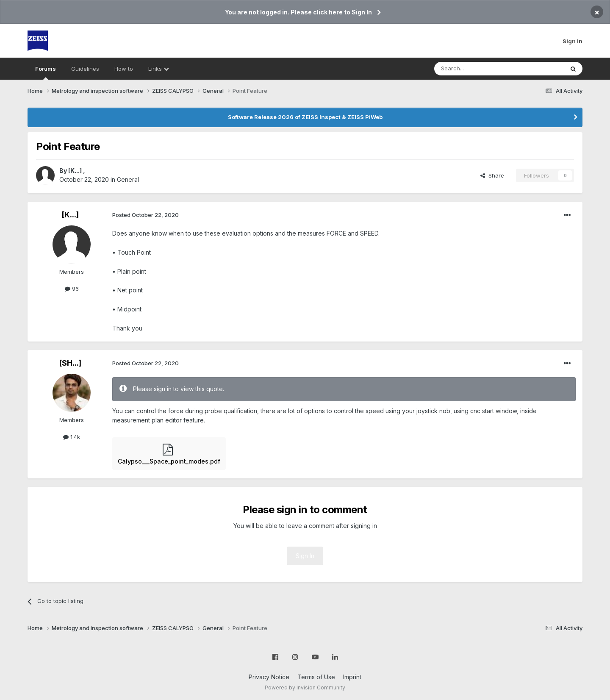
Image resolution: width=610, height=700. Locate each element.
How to (124, 69)
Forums (46, 72)
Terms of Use (316, 677)
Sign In (573, 41)
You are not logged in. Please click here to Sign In (298, 12)
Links (159, 69)
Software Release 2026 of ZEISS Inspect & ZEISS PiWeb (305, 117)
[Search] (477, 69)
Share (492, 175)
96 (72, 289)
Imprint (352, 677)
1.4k (72, 437)
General (128, 179)
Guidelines (85, 69)
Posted (146, 215)
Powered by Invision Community (305, 687)
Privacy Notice (269, 677)
